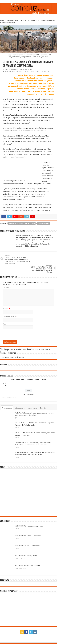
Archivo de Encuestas (9, 398)
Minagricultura (43, 223)
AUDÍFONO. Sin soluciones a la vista (27, 566)
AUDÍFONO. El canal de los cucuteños (28, 536)
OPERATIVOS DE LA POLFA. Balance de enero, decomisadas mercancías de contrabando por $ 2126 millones (18, 260)
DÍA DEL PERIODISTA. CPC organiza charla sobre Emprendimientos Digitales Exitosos (39, 269)
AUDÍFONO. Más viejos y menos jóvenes (29, 526)
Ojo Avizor (19, 71)
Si (5, 383)
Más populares (20, 408)
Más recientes (7, 408)
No (6, 386)
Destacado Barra (12, 21)
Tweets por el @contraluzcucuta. (13, 357)
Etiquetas (43, 408)
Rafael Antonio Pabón (12, 70)
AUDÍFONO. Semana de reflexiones (27, 546)
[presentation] (21, 335)
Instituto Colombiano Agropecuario (22, 223)
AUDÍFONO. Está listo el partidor (26, 556)
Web (4, 324)
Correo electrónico (10, 316)
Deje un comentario (33, 71)
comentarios (33, 408)
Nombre (6, 309)
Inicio (2, 21)
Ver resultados (28, 394)
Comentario (7, 287)
